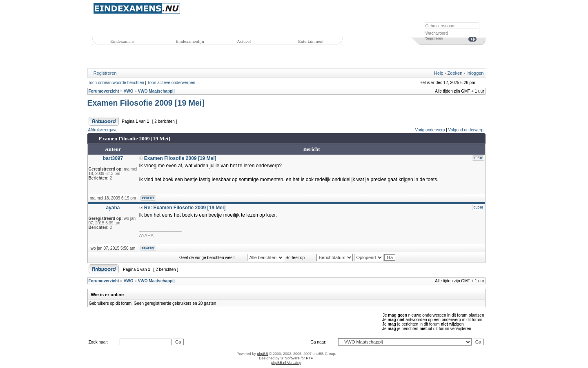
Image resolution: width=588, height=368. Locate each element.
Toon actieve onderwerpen (171, 83)
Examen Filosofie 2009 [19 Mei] (146, 103)
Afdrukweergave (103, 130)
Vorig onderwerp (430, 130)
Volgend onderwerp (466, 130)
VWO (129, 91)
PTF (309, 358)
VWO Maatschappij (156, 91)
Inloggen (475, 73)
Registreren (434, 38)
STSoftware (290, 358)
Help (439, 73)
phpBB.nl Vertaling (286, 363)
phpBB (262, 354)
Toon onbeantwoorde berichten (116, 83)
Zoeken (455, 73)
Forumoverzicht (104, 91)
